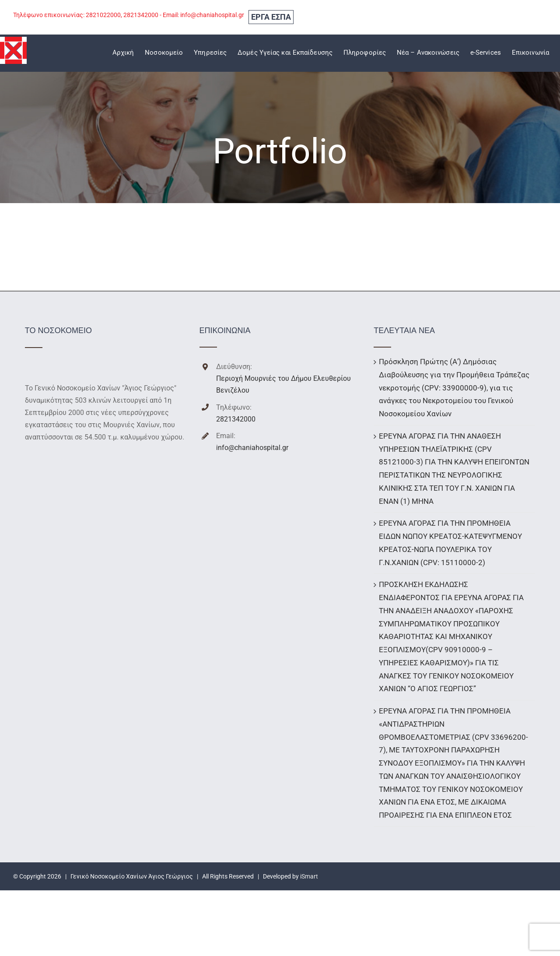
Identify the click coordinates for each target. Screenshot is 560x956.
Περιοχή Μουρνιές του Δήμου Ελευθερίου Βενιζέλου (283, 384)
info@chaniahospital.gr (252, 448)
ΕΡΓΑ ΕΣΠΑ (271, 17)
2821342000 (236, 419)
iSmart (309, 876)
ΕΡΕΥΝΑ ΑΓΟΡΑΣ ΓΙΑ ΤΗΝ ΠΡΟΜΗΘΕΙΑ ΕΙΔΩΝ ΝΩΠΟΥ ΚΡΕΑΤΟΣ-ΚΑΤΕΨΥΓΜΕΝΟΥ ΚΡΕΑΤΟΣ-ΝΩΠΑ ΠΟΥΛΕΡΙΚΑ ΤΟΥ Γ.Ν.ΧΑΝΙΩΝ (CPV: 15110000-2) (450, 543)
